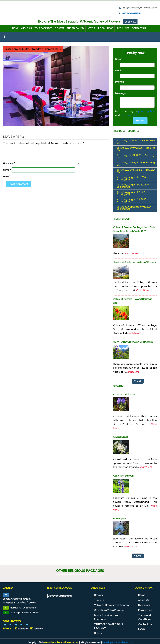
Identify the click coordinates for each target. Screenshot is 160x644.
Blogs (101, 28)
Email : (119, 70)
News (110, 28)
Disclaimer (144, 603)
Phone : (120, 81)
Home (15, 28)
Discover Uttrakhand (60, 594)
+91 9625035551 (131, 13)
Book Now (130, 21)
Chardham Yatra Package (109, 608)
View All (140, 555)
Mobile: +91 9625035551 (23, 606)
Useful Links (122, 28)
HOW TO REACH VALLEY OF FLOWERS (133, 341)
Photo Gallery (76, 28)
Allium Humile (121, 436)
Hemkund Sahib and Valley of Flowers (134, 262)
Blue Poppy (119, 517)
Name (7, 169)
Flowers (60, 28)
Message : (121, 93)
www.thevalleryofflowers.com (61, 641)
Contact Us (139, 28)
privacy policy (146, 111)
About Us (26, 28)
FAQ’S (141, 627)
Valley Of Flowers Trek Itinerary (112, 603)
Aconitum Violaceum (125, 393)
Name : (119, 59)
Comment (9, 163)
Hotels (91, 28)
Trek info (99, 598)
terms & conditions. (132, 115)
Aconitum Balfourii (123, 475)
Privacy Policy (146, 608)
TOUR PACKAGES (43, 28)
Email (7, 176)
